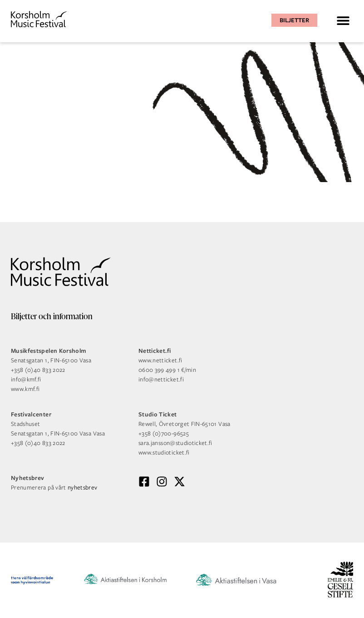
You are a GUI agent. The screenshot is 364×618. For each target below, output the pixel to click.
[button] (343, 20)
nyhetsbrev (83, 487)
